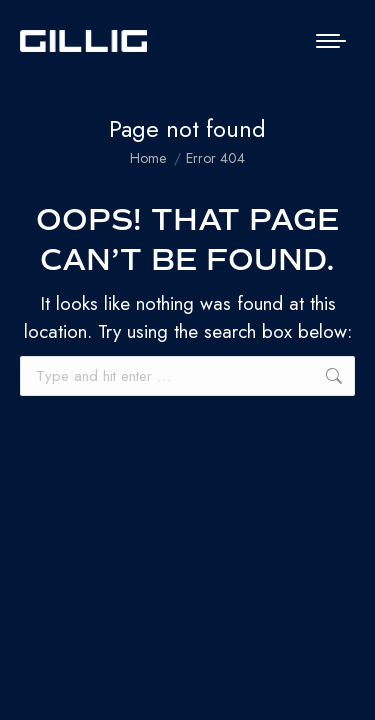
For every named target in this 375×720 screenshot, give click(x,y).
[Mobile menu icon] (331, 41)
